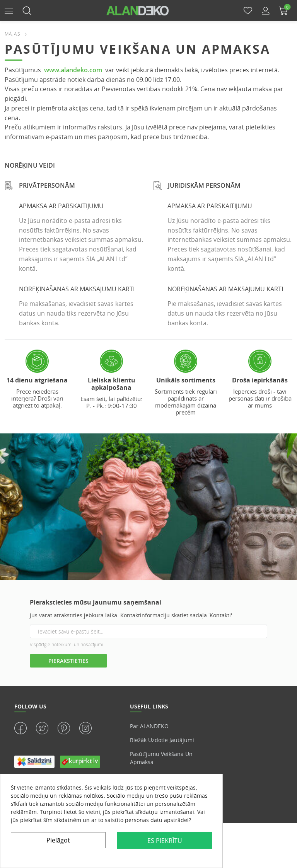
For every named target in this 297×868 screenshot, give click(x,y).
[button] (9, 10)
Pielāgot (58, 840)
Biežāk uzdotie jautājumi (162, 740)
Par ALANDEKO (149, 726)
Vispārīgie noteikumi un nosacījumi (67, 645)
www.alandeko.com (73, 70)
